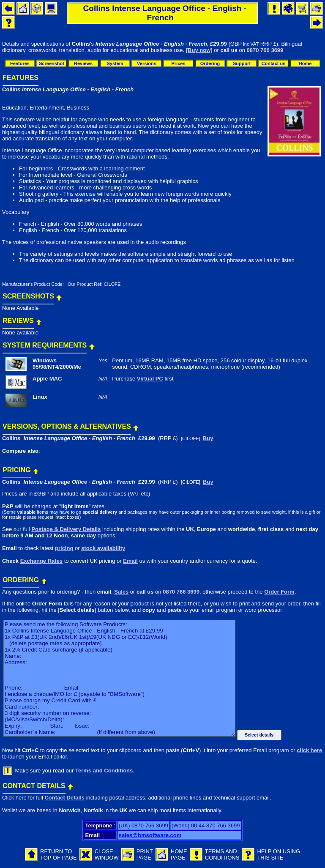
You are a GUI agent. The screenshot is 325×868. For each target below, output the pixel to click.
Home (305, 63)
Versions (147, 63)
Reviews (83, 63)
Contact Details (64, 798)
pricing (64, 548)
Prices (178, 63)
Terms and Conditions (104, 771)
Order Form (279, 592)
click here (309, 750)
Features (20, 63)
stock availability (103, 548)
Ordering (210, 63)
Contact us (274, 63)
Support (242, 63)
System (115, 63)
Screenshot (52, 63)
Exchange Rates (41, 561)
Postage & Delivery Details (66, 529)
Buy (208, 438)
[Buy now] (199, 50)
